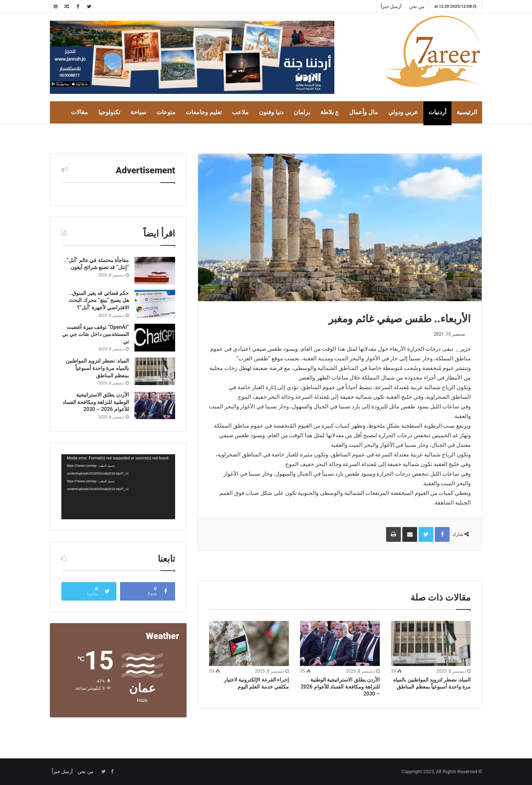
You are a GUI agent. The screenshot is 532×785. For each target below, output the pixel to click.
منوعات (166, 112)
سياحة (138, 112)
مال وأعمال (364, 112)
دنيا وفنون (271, 112)
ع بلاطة (330, 112)
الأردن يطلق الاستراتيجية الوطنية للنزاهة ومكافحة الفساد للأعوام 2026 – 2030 (340, 687)
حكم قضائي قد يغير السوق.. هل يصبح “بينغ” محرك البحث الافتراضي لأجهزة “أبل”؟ (99, 300)
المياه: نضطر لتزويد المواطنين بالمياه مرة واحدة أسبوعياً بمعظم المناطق (97, 368)
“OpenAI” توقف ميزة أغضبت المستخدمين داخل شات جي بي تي (96, 334)
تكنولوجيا (109, 112)
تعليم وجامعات (204, 112)
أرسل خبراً (391, 6)
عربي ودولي (403, 112)
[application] (118, 487)
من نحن (417, 6)
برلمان (302, 112)
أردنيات (437, 112)
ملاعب (240, 112)
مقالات (79, 112)
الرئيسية (467, 112)
